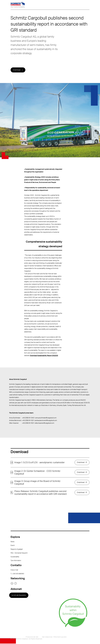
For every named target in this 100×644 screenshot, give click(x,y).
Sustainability (15, 557)
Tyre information (16, 561)
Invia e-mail (14, 570)
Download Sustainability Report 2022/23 (44, 356)
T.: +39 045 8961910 (17, 574)
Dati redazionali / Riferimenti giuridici (54, 637)
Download (17, 70)
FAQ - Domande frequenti (19, 553)
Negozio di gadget (17, 550)
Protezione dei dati (32, 637)
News (12, 542)
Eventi (13, 546)
